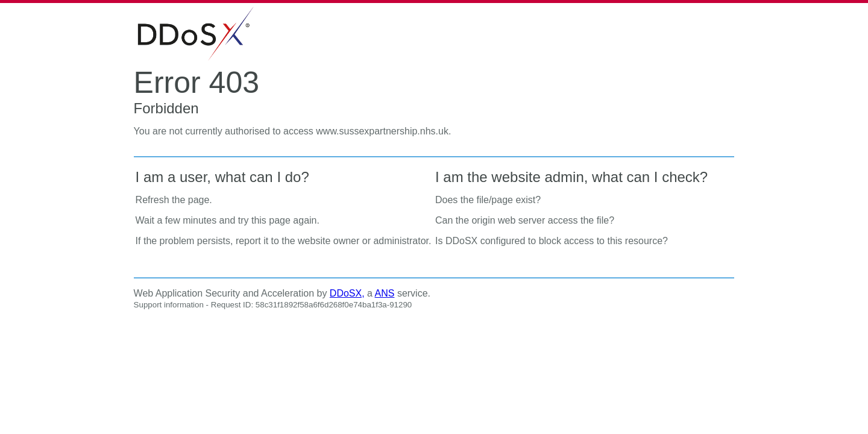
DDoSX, (347, 293)
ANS (385, 293)
